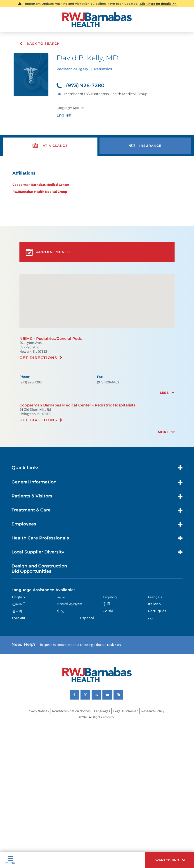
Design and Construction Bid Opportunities (40, 574)
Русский (19, 626)
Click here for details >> (158, 4)
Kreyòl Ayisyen (71, 611)
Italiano (155, 611)
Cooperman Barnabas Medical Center (40, 185)
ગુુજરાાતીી (19, 611)
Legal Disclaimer (126, 720)
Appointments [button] (50, 254)
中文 (61, 618)
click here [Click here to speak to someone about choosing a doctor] (116, 653)
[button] (167, 859)
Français (156, 603)
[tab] (97, 397)
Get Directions (38, 361)
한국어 (18, 618)
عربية (62, 603)
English (19, 603)
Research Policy (154, 720)
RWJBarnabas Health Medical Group (39, 192)
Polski (108, 618)
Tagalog (110, 603)
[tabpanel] (97, 183)
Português (158, 618)
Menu (10, 860)
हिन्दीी (107, 611)
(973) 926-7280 (81, 86)
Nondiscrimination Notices (71, 720)
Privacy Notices (37, 720)
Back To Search (40, 44)
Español (88, 626)
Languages (102, 720)
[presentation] (50, 146)
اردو (151, 626)
